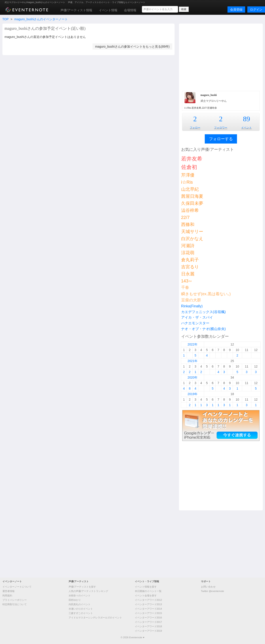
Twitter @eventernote (213, 591)
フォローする (221, 139)
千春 (185, 287)
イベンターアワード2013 (148, 604)
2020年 (193, 377)
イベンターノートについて (17, 587)
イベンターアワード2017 (148, 622)
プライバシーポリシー (15, 600)
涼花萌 (188, 253)
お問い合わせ (208, 587)
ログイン (256, 9)
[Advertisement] (221, 57)
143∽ (187, 281)
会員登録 (236, 9)
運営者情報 (8, 591)
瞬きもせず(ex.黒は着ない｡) (206, 294)
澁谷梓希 (190, 210)
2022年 (193, 344)
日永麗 (188, 274)
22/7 (185, 217)
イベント (246, 128)
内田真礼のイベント (80, 604)
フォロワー (221, 128)
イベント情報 (108, 10)
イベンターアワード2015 (148, 613)
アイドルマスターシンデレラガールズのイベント (95, 618)
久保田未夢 (192, 203)
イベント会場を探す (146, 595)
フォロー (195, 128)
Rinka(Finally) (192, 306)
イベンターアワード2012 (148, 600)
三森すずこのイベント (81, 613)
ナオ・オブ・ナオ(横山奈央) (204, 329)
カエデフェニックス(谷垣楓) (204, 312)
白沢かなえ (192, 239)
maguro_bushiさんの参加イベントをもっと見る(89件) (132, 47)
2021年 (193, 361)
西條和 (188, 224)
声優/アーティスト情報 (76, 10)
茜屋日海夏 (192, 196)
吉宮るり (190, 267)
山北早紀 (190, 189)
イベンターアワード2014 (148, 609)
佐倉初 (189, 167)
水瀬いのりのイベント (81, 609)
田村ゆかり (75, 600)
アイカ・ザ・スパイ (197, 317)
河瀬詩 (188, 246)
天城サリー (192, 231)
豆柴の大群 (191, 300)
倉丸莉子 (190, 260)
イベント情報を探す (146, 587)
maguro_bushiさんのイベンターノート (41, 19)
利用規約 (7, 595)
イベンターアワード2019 (148, 631)
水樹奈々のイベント (80, 595)
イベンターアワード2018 (148, 626)
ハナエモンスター (195, 323)
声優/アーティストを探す (82, 587)
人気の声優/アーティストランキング (88, 591)
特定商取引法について (15, 604)
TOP (6, 19)
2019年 (193, 394)
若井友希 (192, 159)
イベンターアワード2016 (148, 618)
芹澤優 (188, 175)
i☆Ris (187, 182)
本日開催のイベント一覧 (148, 591)
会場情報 (130, 10)
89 (246, 119)
